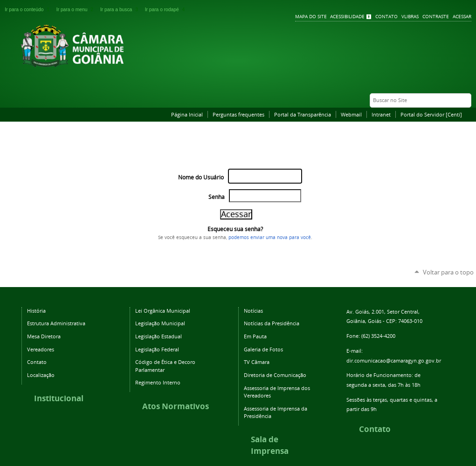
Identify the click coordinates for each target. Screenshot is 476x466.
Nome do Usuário (201, 177)
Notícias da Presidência (272, 323)
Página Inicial (187, 114)
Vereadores (41, 349)
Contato (386, 17)
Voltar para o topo (448, 272)
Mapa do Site (311, 17)
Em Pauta (255, 336)
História (36, 311)
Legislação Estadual (159, 336)
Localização (41, 375)
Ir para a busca (121, 10)
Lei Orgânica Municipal (163, 311)
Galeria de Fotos (263, 349)
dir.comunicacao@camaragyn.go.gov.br (394, 360)
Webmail (351, 114)
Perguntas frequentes (238, 114)
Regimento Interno (158, 382)
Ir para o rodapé (166, 10)
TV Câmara (257, 362)
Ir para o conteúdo (29, 10)
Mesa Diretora (44, 336)
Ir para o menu (76, 10)
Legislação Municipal (160, 323)
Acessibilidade (347, 17)
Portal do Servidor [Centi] (431, 114)
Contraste (436, 17)
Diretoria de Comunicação (275, 375)
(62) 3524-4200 (378, 336)
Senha (217, 197)
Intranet (381, 114)
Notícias (253, 311)
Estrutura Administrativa (56, 323)
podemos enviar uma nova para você (270, 237)
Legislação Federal (157, 349)
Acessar (462, 17)
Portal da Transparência (303, 114)
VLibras (410, 17)
